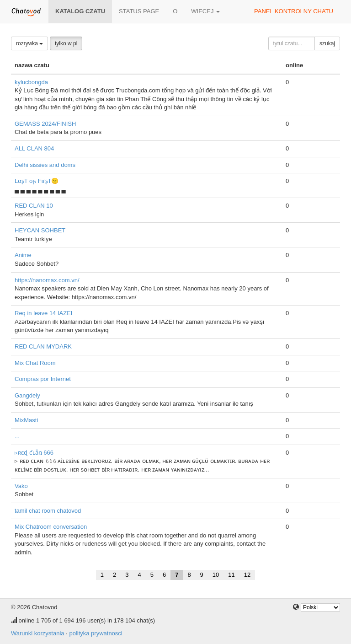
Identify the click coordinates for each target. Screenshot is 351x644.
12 (247, 575)
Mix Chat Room (35, 363)
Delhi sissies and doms (45, 165)
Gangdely (27, 395)
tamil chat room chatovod (48, 511)
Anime (23, 255)
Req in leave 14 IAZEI (43, 313)
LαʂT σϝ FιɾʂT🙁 (37, 181)
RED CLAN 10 (34, 206)
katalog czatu (80, 11)
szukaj (327, 43)
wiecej (205, 11)
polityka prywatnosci (96, 633)
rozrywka (29, 43)
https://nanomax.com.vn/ (47, 280)
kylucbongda (31, 82)
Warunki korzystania (38, 633)
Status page (139, 11)
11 (231, 575)
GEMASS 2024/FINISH (45, 124)
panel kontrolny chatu (294, 11)
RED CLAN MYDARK (43, 346)
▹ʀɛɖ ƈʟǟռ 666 (34, 453)
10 (216, 575)
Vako (21, 486)
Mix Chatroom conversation (51, 527)
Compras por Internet (43, 379)
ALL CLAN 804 (34, 148)
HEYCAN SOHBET (40, 230)
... (17, 436)
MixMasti (26, 420)
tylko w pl (66, 43)
